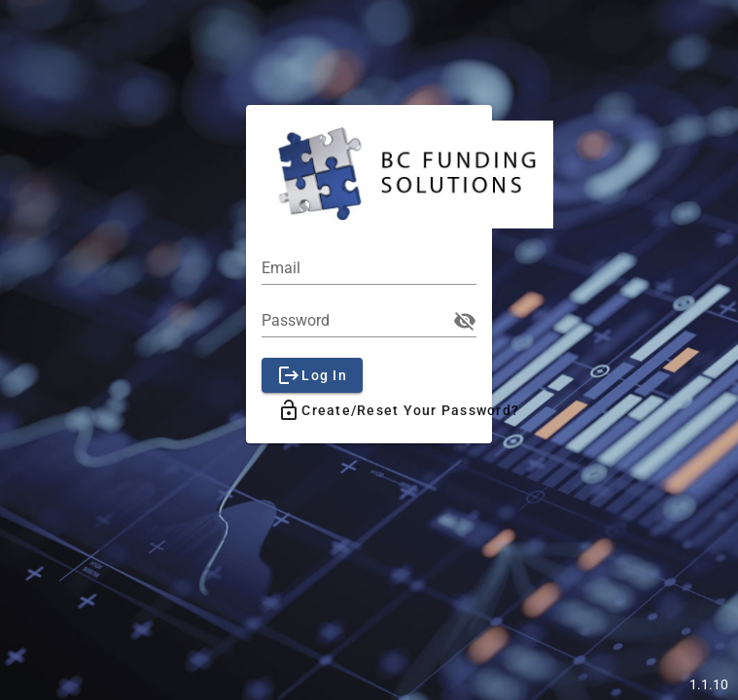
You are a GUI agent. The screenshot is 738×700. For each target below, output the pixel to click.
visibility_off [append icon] (465, 321)
